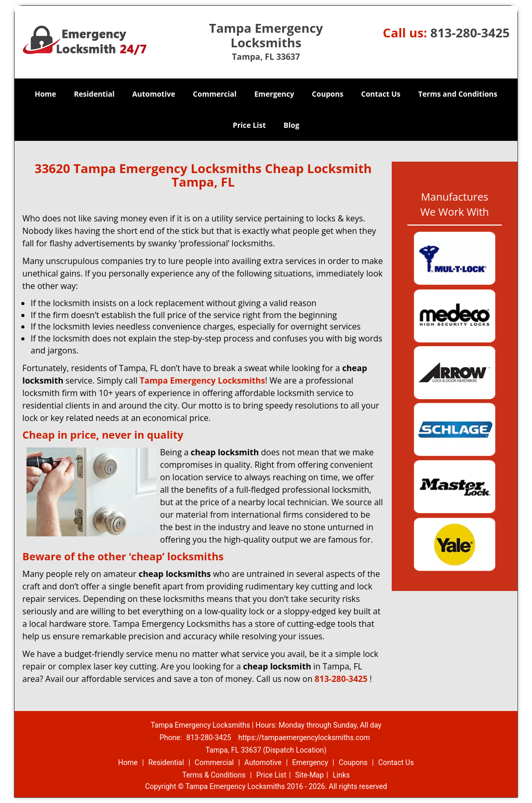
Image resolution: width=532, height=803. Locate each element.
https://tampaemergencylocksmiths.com (304, 738)
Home (45, 94)
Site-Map (309, 775)
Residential (94, 94)
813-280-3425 (470, 32)
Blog (291, 125)
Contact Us (381, 94)
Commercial (215, 94)
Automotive (154, 94)
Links (341, 775)
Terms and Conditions (458, 94)
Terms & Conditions (214, 775)
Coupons (327, 94)
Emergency (274, 94)
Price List (249, 125)
